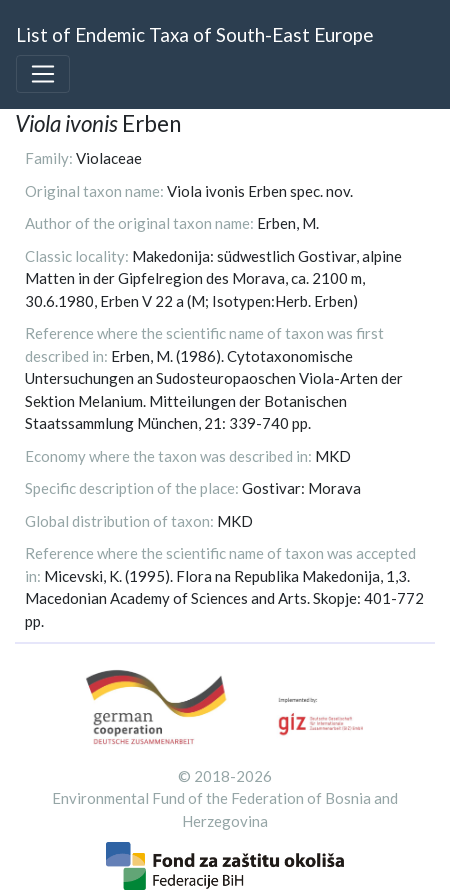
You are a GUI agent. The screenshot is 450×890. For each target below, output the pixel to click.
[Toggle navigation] (43, 74)
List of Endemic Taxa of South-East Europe (194, 34)
